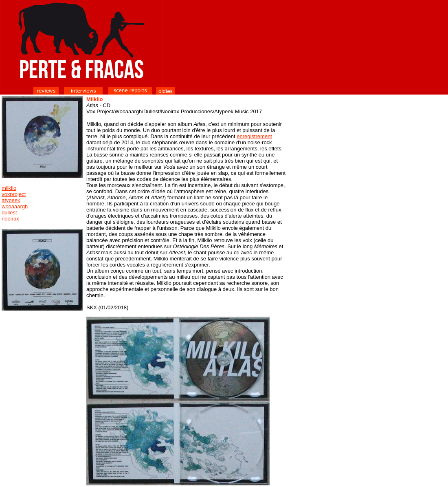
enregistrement (254, 136)
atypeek (11, 200)
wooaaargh (15, 206)
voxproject (14, 194)
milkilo (9, 188)
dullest (9, 213)
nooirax (10, 219)
